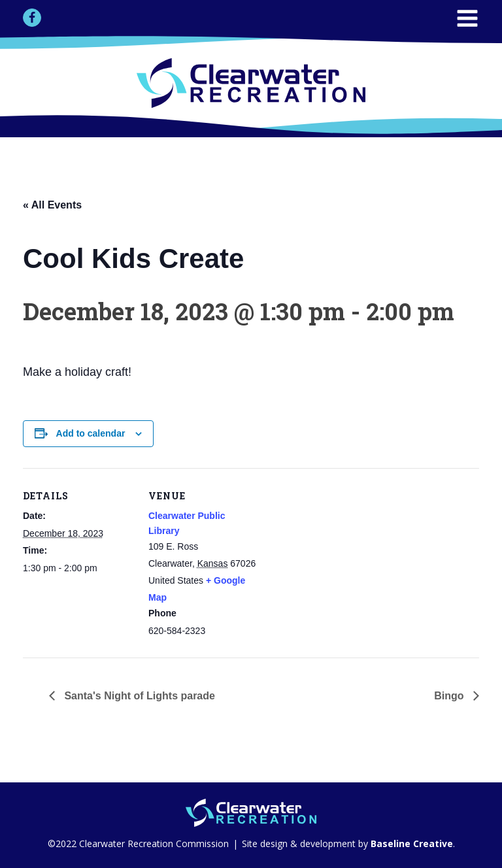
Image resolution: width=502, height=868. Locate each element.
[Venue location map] (343, 559)
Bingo (450, 696)
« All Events (52, 205)
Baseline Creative (410, 843)
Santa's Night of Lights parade (138, 696)
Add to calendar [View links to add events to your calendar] (91, 433)
